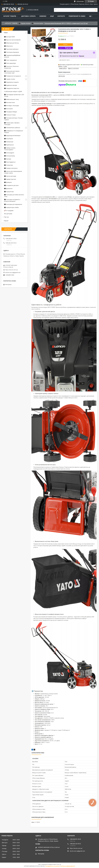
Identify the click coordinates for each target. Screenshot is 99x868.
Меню (6, 32)
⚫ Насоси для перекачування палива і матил (13, 172)
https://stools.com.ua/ (12, 270)
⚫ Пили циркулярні (10, 63)
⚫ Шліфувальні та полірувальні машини (14, 132)
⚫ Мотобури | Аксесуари (12, 106)
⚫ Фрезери (8, 159)
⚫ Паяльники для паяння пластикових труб (12, 72)
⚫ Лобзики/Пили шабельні (12, 128)
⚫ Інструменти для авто (11, 185)
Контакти (61, 16)
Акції (52, 16)
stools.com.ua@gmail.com (13, 273)
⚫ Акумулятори (9, 192)
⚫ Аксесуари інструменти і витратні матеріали (12, 200)
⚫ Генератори (8, 165)
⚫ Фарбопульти (9, 145)
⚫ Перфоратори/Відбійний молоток (12, 56)
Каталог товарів (10, 16)
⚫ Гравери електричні (11, 168)
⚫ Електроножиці (9, 156)
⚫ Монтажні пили (9, 102)
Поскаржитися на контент (52, 866)
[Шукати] (96, 10)
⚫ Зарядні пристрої (10, 179)
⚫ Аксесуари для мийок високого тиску (14, 196)
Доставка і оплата (28, 16)
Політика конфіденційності (68, 866)
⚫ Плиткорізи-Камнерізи (12, 52)
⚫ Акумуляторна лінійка (11, 207)
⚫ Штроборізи (9, 139)
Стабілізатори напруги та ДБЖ (13, 91)
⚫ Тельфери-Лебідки (11, 112)
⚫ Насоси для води (10, 176)
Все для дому (8, 214)
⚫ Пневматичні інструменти (12, 76)
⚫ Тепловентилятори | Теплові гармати (13, 119)
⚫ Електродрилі (9, 153)
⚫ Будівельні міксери (11, 85)
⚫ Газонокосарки (37, 23)
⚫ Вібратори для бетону (11, 43)
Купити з (65, 48)
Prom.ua (59, 864)
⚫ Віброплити (8, 46)
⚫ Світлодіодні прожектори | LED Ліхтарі (14, 95)
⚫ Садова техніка (25, 23)
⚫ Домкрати (8, 182)
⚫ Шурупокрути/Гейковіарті (12, 136)
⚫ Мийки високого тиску (11, 99)
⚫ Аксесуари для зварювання (13, 204)
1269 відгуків (80, 1)
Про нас (6, 217)
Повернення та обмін (77, 16)
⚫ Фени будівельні (10, 162)
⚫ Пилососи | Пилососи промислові (11, 67)
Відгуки (6, 221)
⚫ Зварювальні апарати (11, 82)
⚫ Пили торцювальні (11, 60)
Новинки (43, 16)
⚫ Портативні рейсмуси (11, 49)
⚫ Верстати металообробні (12, 40)
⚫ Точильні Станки (10, 115)
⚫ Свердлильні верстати (12, 88)
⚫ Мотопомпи (8, 109)
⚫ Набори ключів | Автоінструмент (10, 149)
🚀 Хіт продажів (9, 211)
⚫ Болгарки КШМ (9, 37)
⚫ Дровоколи (8, 189)
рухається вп (61, 104)
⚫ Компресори (9, 142)
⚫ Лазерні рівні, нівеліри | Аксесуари (12, 124)
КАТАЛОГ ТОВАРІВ (11, 23)
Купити (65, 45)
